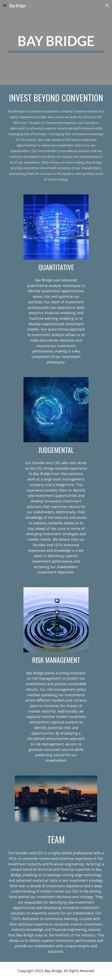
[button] (5, 5)
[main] (56, 42)
